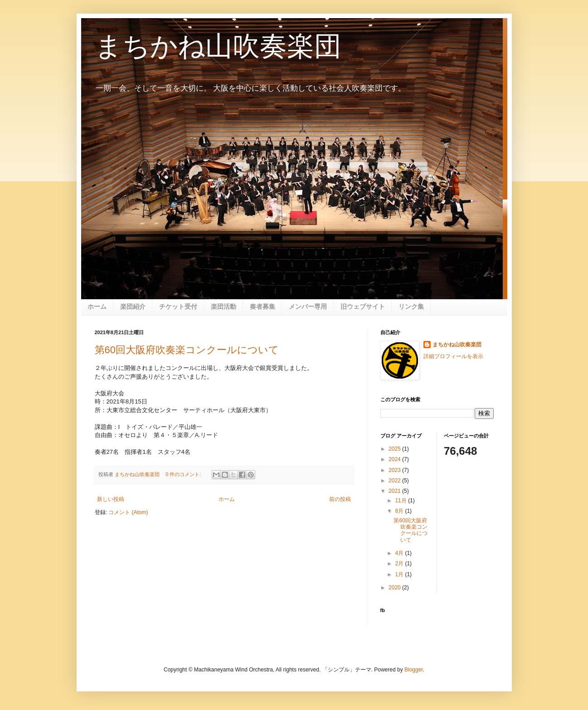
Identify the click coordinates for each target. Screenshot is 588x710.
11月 (401, 501)
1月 (400, 574)
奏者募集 (262, 306)
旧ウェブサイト (363, 306)
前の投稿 (340, 499)
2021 (395, 491)
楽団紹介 (133, 306)
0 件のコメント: (184, 474)
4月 (400, 553)
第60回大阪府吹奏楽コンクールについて (187, 350)
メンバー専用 (308, 306)
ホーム (97, 306)
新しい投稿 (111, 499)
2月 (400, 564)
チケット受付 (178, 306)
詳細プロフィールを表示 (453, 356)
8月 (400, 511)
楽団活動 (224, 306)
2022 (395, 481)
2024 (395, 459)
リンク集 (411, 306)
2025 (395, 449)
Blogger (414, 670)
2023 (395, 470)
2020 (395, 588)
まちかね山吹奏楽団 (218, 46)
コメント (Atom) (128, 512)
